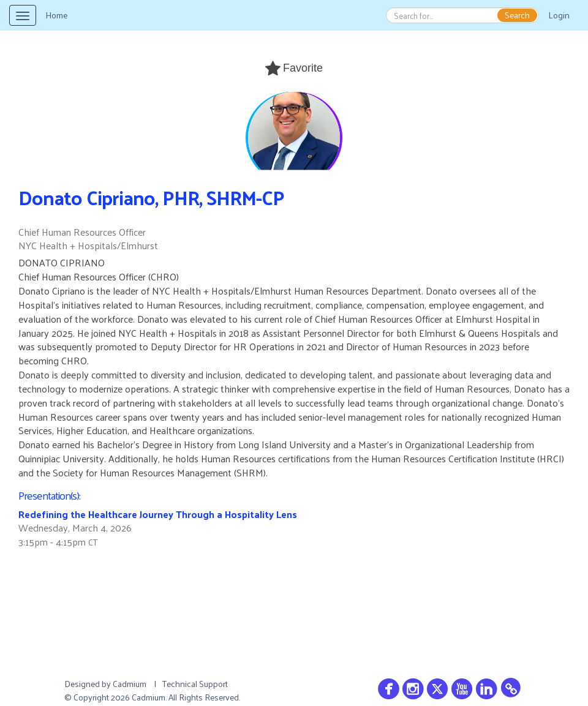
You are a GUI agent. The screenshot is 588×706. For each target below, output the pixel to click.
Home (56, 15)
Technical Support (195, 684)
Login (559, 15)
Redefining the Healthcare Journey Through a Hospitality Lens (158, 514)
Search (517, 15)
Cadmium (130, 684)
